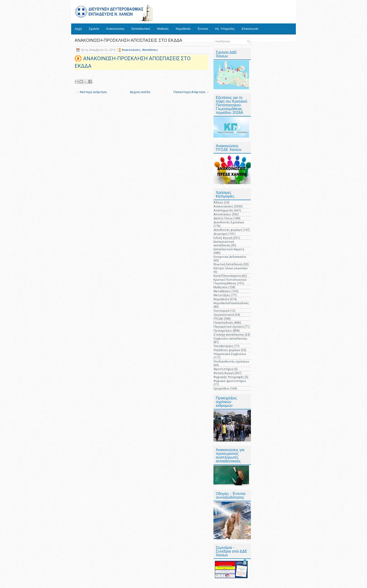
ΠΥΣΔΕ (218, 319)
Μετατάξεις (222, 295)
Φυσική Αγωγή (224, 373)
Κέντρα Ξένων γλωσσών (231, 268)
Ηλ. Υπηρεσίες (225, 29)
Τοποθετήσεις (223, 346)
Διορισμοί (221, 234)
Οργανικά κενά (224, 315)
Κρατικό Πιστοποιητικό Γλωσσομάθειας (230, 281)
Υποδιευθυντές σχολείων (231, 361)
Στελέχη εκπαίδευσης (229, 335)
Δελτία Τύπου (223, 218)
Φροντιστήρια (223, 369)
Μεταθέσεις (222, 291)
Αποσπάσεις (150, 50)
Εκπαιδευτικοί (141, 29)
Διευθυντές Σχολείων (229, 222)
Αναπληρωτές (223, 210)
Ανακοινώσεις (115, 29)
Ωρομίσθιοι (221, 388)
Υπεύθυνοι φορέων (227, 350)
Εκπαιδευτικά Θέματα (229, 249)
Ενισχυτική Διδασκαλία (230, 257)
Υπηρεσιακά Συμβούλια (230, 354)
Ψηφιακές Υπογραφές (229, 377)
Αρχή (78, 29)
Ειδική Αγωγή (223, 238)
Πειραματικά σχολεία (229, 327)
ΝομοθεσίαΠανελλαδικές (231, 303)
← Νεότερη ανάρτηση (91, 92)
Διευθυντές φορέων (228, 230)
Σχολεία (94, 29)
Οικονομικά (221, 311)
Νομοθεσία (183, 29)
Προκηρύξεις (223, 331)
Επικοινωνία (250, 29)
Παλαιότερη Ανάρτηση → (191, 92)
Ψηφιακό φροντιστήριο (230, 381)
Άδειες (218, 202)
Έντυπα (203, 29)
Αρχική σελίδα (140, 92)
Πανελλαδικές (223, 323)
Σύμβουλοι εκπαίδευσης (230, 339)
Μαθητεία (220, 287)
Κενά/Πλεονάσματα (227, 276)
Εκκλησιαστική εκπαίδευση (224, 243)
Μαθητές (163, 29)
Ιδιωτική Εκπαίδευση (228, 264)
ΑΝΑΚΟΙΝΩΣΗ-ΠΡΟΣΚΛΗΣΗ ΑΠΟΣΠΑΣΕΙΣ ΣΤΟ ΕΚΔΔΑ (128, 40)
